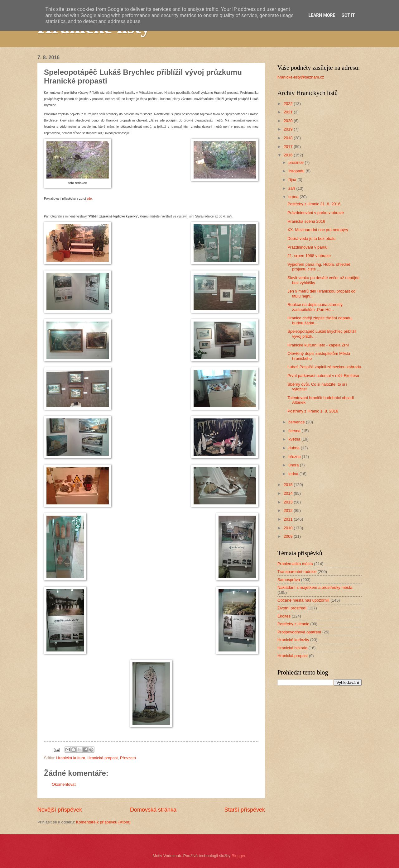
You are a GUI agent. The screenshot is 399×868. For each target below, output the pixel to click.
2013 (289, 502)
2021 (289, 112)
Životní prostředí (292, 608)
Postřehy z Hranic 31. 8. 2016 (314, 204)
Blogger (238, 856)
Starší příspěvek (245, 810)
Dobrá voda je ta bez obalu (311, 238)
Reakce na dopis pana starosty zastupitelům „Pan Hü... (315, 307)
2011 (289, 519)
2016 (289, 155)
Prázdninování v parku (307, 247)
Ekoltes (284, 616)
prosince (296, 162)
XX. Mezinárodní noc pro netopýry (318, 230)
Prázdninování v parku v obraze (316, 213)
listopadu (297, 171)
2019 (289, 129)
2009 (289, 536)
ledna (294, 474)
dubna (294, 448)
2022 (289, 104)
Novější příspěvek (60, 810)
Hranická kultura (71, 758)
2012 (289, 510)
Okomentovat (64, 784)
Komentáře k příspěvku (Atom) (103, 822)
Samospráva (289, 580)
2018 (289, 138)
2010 (289, 528)
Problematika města (295, 564)
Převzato (128, 758)
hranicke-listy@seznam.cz (301, 77)
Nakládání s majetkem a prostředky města (315, 587)
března (295, 457)
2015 (289, 485)
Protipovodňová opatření (299, 632)
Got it (348, 15)
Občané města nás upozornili (303, 600)
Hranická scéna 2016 (306, 221)
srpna (294, 197)
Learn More (322, 15)
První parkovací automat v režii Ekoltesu (323, 376)
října (293, 180)
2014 (289, 493)
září (292, 188)
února (294, 465)
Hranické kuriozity (293, 640)
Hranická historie (292, 648)
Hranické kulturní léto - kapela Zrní (318, 345)
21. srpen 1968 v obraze (309, 256)
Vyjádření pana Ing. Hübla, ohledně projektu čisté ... (319, 267)
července (297, 422)
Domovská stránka (153, 810)
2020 (289, 121)
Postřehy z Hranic (293, 624)
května (295, 439)
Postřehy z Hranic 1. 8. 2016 (313, 411)
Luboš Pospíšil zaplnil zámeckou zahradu (324, 367)
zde (89, 199)
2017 (289, 147)
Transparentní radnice (297, 572)
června (295, 431)
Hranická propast (103, 758)
